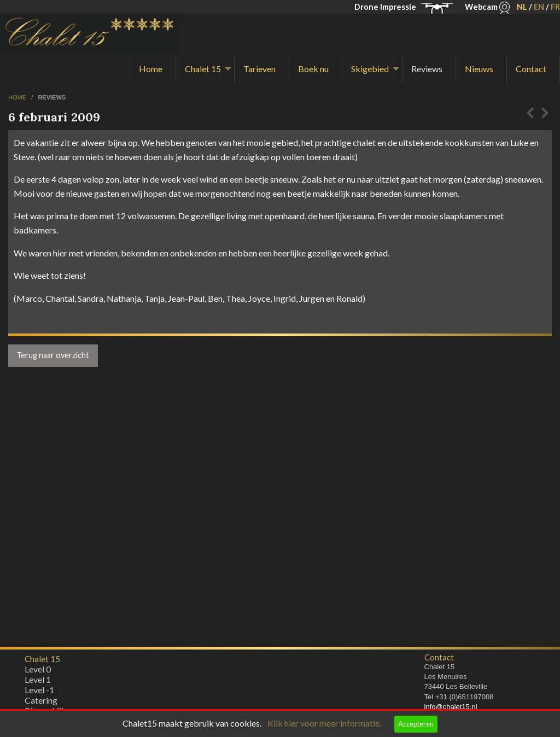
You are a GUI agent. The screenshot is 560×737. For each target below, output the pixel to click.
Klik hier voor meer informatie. (324, 723)
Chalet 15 (203, 69)
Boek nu (313, 69)
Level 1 (38, 682)
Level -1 (39, 692)
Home (151, 69)
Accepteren (416, 724)
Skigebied (370, 69)
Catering (41, 703)
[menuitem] (153, 69)
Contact (531, 69)
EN (539, 7)
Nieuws (479, 69)
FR (555, 7)
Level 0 (38, 672)
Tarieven (259, 69)
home (18, 97)
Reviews (427, 69)
